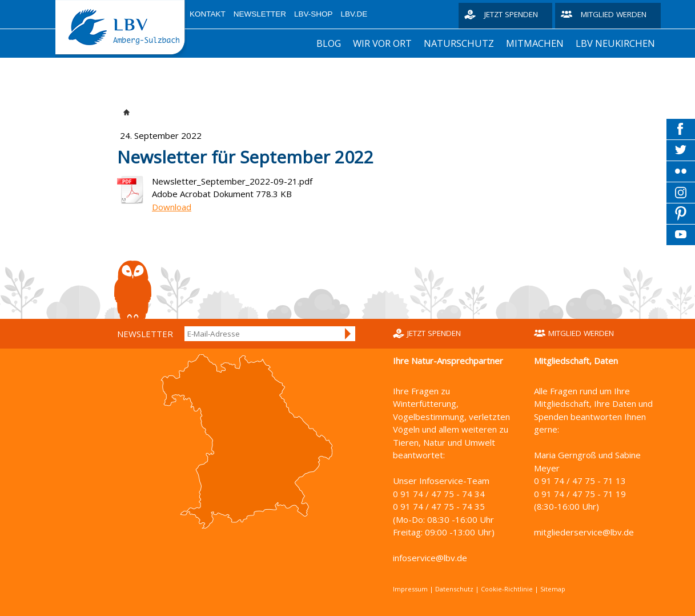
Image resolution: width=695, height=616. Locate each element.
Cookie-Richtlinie (507, 589)
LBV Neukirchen (615, 43)
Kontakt (208, 14)
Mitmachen (535, 43)
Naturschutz (459, 43)
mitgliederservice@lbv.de (584, 532)
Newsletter (260, 14)
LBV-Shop (314, 14)
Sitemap (553, 589)
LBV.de (354, 14)
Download (172, 207)
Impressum (410, 589)
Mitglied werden (614, 14)
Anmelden (348, 334)
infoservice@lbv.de (430, 558)
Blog (329, 43)
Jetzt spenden (511, 14)
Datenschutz (454, 589)
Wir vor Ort (382, 43)
